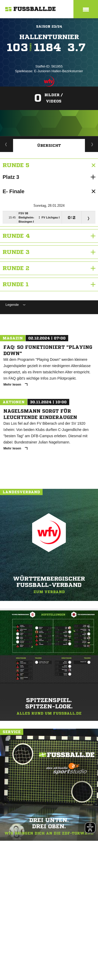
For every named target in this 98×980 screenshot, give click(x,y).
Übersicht (49, 145)
